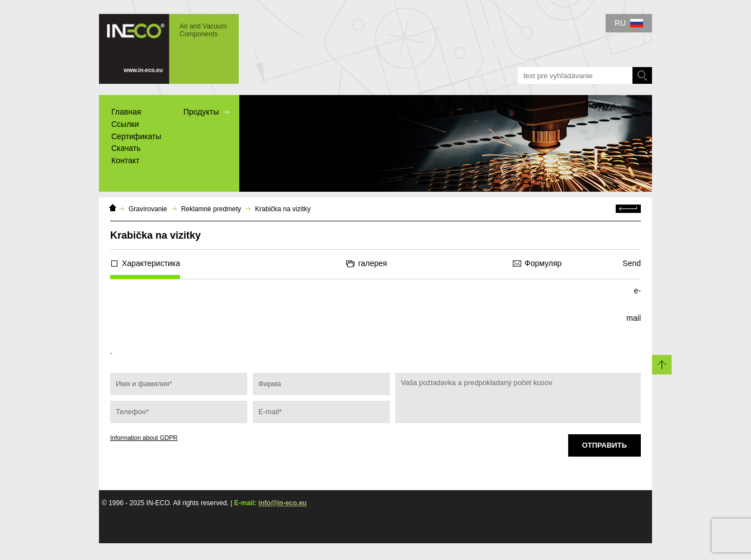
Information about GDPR (144, 438)
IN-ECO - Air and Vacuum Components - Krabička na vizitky (169, 49)
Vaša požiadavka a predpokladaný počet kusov (518, 398)
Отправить (604, 445)
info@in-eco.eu (282, 503)
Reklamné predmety (211, 209)
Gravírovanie (148, 209)
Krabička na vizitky (283, 209)
